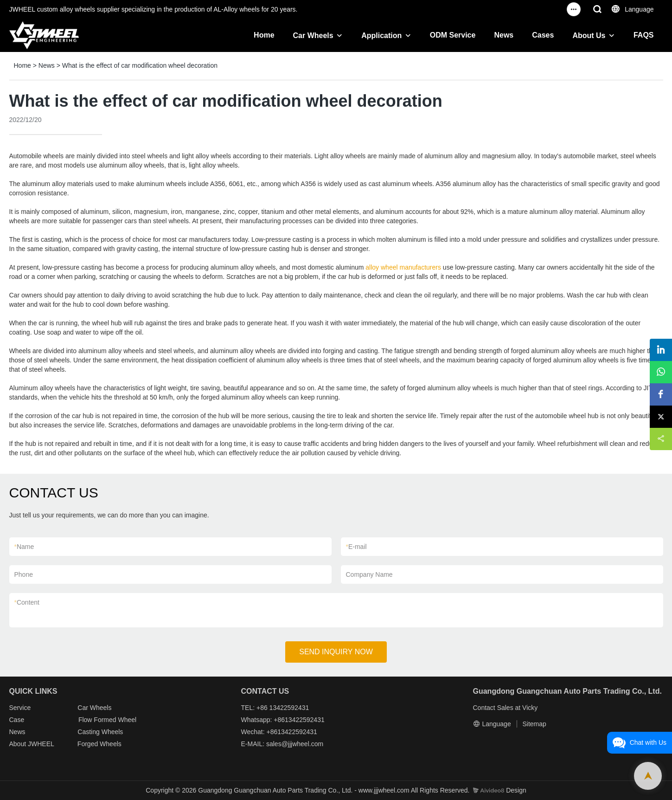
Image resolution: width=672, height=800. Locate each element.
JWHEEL (41, 744)
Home (264, 35)
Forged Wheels (99, 744)
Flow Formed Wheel (107, 720)
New (16, 732)
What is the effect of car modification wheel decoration (140, 65)
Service (20, 708)
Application (381, 35)
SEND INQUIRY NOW (336, 652)
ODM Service (453, 35)
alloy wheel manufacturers (403, 267)
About (19, 744)
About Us (589, 35)
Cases (543, 35)
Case (17, 720)
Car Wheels (313, 35)
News (504, 35)
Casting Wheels (100, 732)
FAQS (644, 35)
